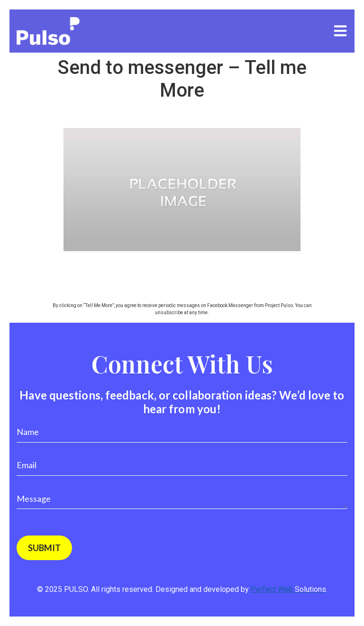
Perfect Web (288, 589)
